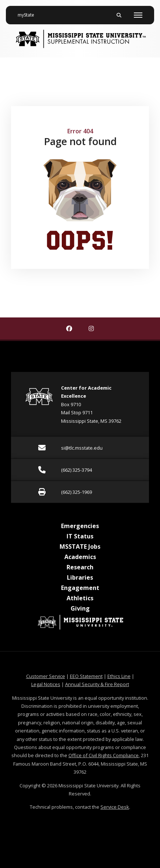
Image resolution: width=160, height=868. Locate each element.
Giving (80, 608)
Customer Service (46, 676)
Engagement (80, 588)
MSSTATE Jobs (80, 547)
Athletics (80, 598)
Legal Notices (46, 684)
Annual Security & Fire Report (97, 684)
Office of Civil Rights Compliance (104, 755)
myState (29, 12)
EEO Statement (86, 676)
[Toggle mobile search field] (119, 15)
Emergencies (80, 526)
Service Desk (115, 807)
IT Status (80, 536)
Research (80, 567)
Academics (80, 557)
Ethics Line (119, 676)
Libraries (80, 577)
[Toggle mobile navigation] (138, 15)
